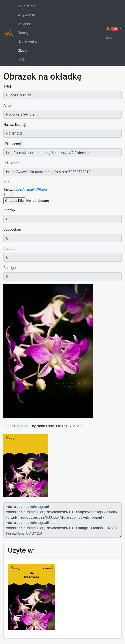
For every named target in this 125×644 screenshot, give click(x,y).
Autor (8, 106)
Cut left (9, 249)
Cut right (10, 268)
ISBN (21, 60)
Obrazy (23, 33)
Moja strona (27, 6)
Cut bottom (12, 229)
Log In (111, 37)
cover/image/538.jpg (30, 189)
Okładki (23, 51)
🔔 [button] (112, 29)
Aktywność (26, 15)
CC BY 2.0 (74, 426)
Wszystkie (26, 24)
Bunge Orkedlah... (18, 426)
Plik (6, 182)
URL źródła (12, 163)
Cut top (9, 210)
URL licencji (12, 144)
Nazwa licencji (15, 125)
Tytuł (7, 86)
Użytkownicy (27, 42)
